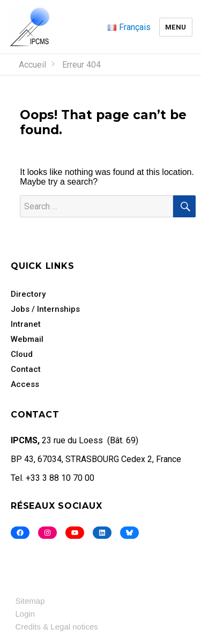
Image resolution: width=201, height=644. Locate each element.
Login (25, 614)
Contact (26, 369)
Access (25, 384)
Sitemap (30, 601)
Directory (28, 294)
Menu (176, 27)
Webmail (27, 339)
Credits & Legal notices (57, 627)
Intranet (26, 324)
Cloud (22, 354)
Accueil (32, 65)
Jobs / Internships (45, 309)
